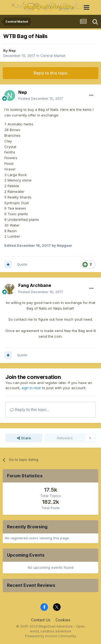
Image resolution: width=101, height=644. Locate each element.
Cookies (63, 620)
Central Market (53, 56)
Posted (41, 98)
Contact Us (41, 620)
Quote (22, 264)
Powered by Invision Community (51, 636)
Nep (12, 50)
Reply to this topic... (30, 410)
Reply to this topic (51, 73)
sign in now (31, 388)
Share (24, 438)
